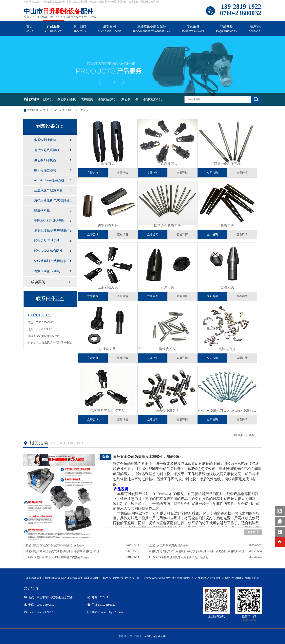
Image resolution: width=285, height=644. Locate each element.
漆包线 (126, 99)
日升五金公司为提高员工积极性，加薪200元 (148, 457)
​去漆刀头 (227, 287)
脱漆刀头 (227, 226)
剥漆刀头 (167, 287)
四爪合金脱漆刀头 (167, 226)
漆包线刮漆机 (107, 99)
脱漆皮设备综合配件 (152, 29)
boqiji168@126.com (48, 336)
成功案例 (109, 29)
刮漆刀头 (108, 164)
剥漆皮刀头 (167, 349)
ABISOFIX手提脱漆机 (49, 180)
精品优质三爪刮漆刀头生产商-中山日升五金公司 (55, 545)
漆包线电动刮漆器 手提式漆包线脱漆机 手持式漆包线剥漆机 (62, 551)
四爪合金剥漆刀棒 (227, 164)
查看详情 (123, 173)
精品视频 (227, 29)
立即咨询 (93, 173)
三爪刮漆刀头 (167, 164)
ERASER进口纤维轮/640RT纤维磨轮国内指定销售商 (57, 557)
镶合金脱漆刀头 (167, 411)
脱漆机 (48, 99)
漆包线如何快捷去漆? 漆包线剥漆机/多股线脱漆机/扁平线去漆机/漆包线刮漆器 (196, 551)
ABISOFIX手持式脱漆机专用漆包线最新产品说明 (178, 557)
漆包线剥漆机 (66, 99)
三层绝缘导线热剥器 (48, 190)
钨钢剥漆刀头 (108, 226)
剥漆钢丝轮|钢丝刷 (47, 271)
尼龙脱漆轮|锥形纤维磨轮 (52, 231)
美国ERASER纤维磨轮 (50, 221)
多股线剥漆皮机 (45, 140)
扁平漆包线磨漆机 (47, 150)
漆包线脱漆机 (152, 99)
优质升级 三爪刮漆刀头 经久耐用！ (170, 545)
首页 (29, 29)
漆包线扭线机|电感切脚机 (52, 200)
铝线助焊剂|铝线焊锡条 (50, 261)
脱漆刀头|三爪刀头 (78, 110)
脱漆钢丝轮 (42, 211)
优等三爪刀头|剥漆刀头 (108, 411)
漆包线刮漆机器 (45, 160)
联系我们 (256, 29)
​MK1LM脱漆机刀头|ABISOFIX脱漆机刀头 (227, 411)
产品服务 (53, 29)
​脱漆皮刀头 (108, 349)
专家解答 (193, 29)
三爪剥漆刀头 (108, 287)
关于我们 (80, 29)
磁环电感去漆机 (45, 170)
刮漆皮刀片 (227, 349)
